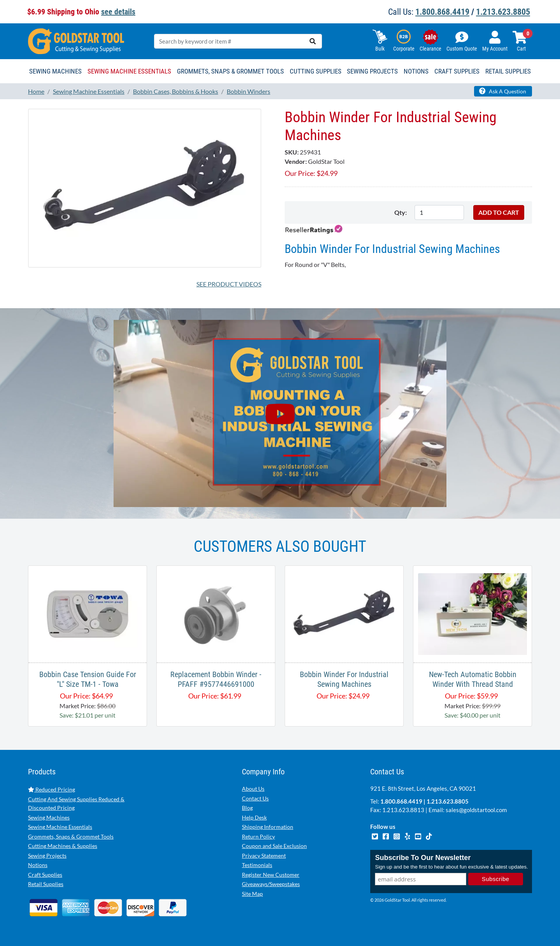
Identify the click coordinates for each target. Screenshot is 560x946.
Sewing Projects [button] (372, 71)
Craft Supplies (45, 875)
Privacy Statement (264, 856)
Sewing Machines (49, 817)
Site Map (252, 894)
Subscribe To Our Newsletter (423, 858)
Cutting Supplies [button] (316, 71)
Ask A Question (503, 91)
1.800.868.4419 (442, 12)
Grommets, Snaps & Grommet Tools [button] (230, 71)
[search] (313, 41)
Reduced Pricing (52, 789)
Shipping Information (268, 827)
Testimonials (257, 865)
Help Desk (254, 817)
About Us (253, 789)
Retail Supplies (46, 884)
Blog (247, 808)
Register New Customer (271, 875)
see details (118, 12)
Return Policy (258, 836)
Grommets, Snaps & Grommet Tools (71, 836)
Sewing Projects (47, 856)
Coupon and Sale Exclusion (274, 846)
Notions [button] (416, 71)
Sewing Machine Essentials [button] (129, 71)
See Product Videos (229, 284)
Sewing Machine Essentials (60, 827)
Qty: (401, 212)
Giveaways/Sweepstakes (271, 884)
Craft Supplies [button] (457, 71)
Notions (38, 865)
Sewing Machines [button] (55, 71)
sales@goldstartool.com (476, 810)
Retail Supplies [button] (508, 71)
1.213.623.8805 (503, 12)
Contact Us (255, 798)
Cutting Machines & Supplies (63, 846)
